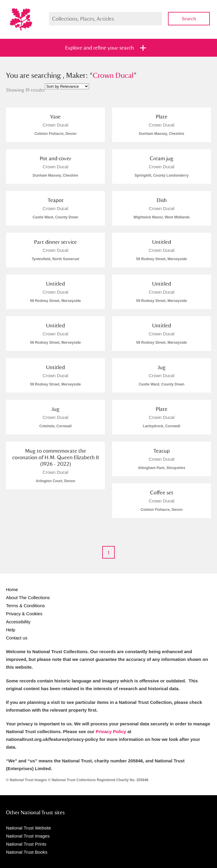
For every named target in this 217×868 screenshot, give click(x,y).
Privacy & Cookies (24, 614)
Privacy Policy (111, 731)
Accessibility (18, 622)
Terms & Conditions (25, 606)
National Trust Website (29, 828)
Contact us (17, 638)
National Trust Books (27, 852)
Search (189, 19)
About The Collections (28, 598)
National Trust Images (28, 836)
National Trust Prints (26, 844)
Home (12, 589)
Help (11, 630)
